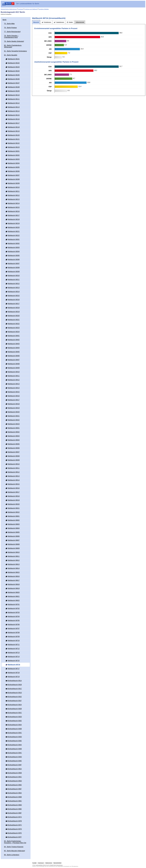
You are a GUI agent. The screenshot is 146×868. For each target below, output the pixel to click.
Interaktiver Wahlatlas (44, 9)
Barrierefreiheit (57, 863)
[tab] (36, 22)
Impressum (41, 863)
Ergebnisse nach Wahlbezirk (31, 9)
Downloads (21, 9)
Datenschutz (49, 863)
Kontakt (34, 863)
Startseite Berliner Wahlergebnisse (9, 9)
